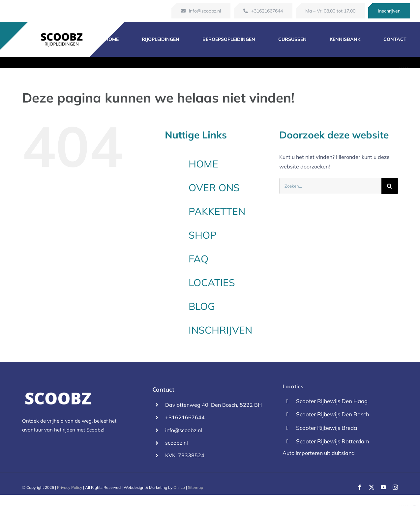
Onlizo (179, 487)
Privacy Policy (70, 487)
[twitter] (372, 487)
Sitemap (195, 487)
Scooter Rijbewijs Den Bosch (333, 414)
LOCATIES (212, 283)
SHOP (203, 235)
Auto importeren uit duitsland (319, 453)
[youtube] (383, 487)
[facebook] (360, 487)
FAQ (198, 259)
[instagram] (395, 487)
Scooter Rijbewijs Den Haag (332, 401)
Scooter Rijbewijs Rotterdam (333, 441)
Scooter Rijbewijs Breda (327, 428)
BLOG (202, 306)
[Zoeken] (390, 186)
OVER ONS (214, 188)
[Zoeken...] (330, 186)
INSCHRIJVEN (220, 330)
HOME (203, 164)
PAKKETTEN (217, 211)
